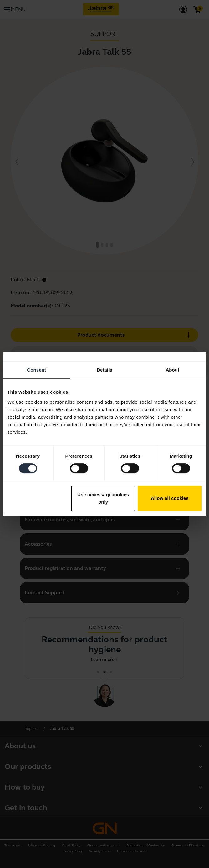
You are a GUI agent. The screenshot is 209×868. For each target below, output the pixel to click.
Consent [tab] (36, 370)
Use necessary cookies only (103, 498)
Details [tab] (104, 370)
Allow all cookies (170, 498)
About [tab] (172, 370)
